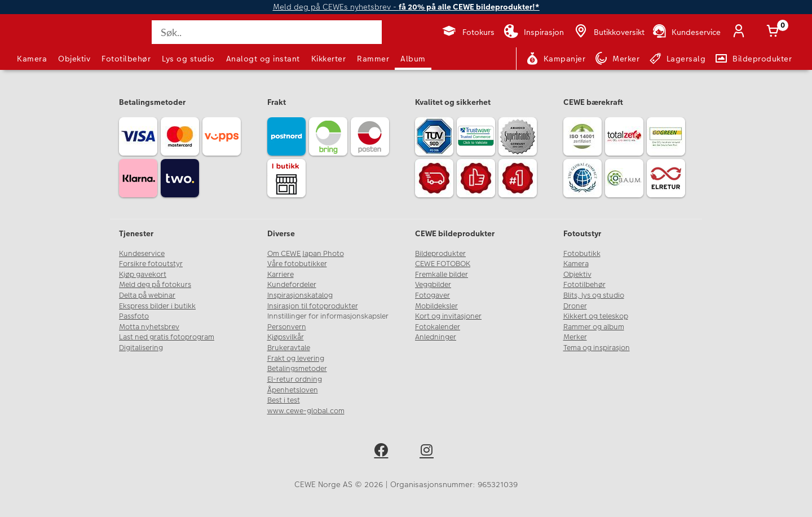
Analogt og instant (263, 59)
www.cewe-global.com (306, 411)
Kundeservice (142, 254)
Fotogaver (433, 295)
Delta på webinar (147, 295)
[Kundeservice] (686, 32)
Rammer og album (594, 327)
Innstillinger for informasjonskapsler (328, 316)
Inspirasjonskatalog (300, 295)
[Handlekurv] (775, 32)
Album (413, 59)
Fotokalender (438, 327)
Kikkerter (329, 59)
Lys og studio (188, 59)
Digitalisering (141, 348)
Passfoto (134, 316)
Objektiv (74, 59)
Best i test (284, 400)
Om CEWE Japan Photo (306, 254)
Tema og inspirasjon (597, 348)
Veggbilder (433, 285)
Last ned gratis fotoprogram (167, 337)
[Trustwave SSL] (478, 138)
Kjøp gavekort (143, 275)
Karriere (281, 275)
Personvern (287, 327)
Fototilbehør (126, 59)
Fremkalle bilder (442, 275)
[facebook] (383, 452)
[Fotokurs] (468, 32)
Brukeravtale (289, 348)
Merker (575, 337)
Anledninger (436, 337)
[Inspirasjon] (534, 32)
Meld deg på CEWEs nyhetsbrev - (406, 7)
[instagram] (429, 452)
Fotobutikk (582, 254)
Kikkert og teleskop (596, 316)
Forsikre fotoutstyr (151, 264)
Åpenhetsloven (293, 390)
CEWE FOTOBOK (443, 264)
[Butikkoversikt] (608, 32)
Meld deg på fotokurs (155, 285)
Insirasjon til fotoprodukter (313, 306)
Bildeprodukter (440, 254)
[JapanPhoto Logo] (47, 42)
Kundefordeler (292, 285)
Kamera (32, 59)
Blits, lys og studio (594, 295)
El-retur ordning (295, 379)
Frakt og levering (296, 359)
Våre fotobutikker (297, 264)
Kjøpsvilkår (286, 337)
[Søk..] (267, 32)
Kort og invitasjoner (448, 316)
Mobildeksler (436, 306)
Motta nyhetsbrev (149, 327)
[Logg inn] (741, 32)
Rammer (373, 59)
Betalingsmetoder (297, 369)
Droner (575, 306)
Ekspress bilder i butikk (157, 306)
